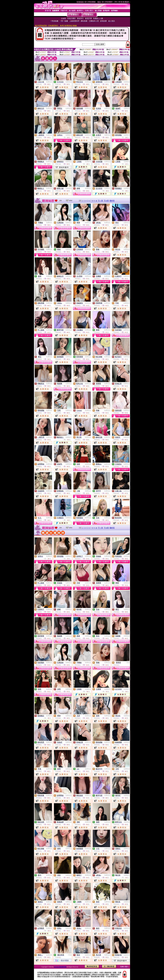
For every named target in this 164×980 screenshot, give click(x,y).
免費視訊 (49, 82)
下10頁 (106, 201)
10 (96, 201)
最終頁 (112, 201)
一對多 (127, 663)
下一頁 (100, 201)
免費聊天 (69, 135)
